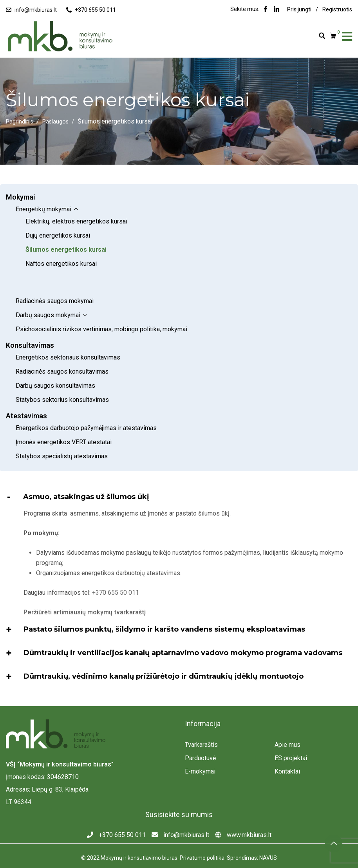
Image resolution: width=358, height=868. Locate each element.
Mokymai (21, 197)
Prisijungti (299, 9)
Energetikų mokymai (47, 209)
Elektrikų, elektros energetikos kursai (76, 221)
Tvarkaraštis (201, 724)
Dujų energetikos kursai (58, 235)
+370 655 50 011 (95, 10)
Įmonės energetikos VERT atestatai (64, 421)
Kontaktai (287, 750)
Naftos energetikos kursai (61, 264)
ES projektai (291, 737)
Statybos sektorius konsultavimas (62, 379)
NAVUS (268, 837)
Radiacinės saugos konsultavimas (62, 350)
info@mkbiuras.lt (36, 10)
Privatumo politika (202, 837)
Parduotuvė (200, 737)
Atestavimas (26, 395)
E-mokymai (200, 750)
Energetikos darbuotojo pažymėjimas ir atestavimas (86, 407)
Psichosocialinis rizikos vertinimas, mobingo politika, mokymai (101, 308)
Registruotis (337, 9)
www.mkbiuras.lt (243, 814)
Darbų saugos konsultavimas (55, 364)
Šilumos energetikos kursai (66, 250)
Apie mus (287, 724)
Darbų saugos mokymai (52, 294)
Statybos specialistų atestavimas (62, 435)
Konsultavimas (30, 324)
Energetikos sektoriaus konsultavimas (68, 336)
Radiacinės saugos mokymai (55, 280)
